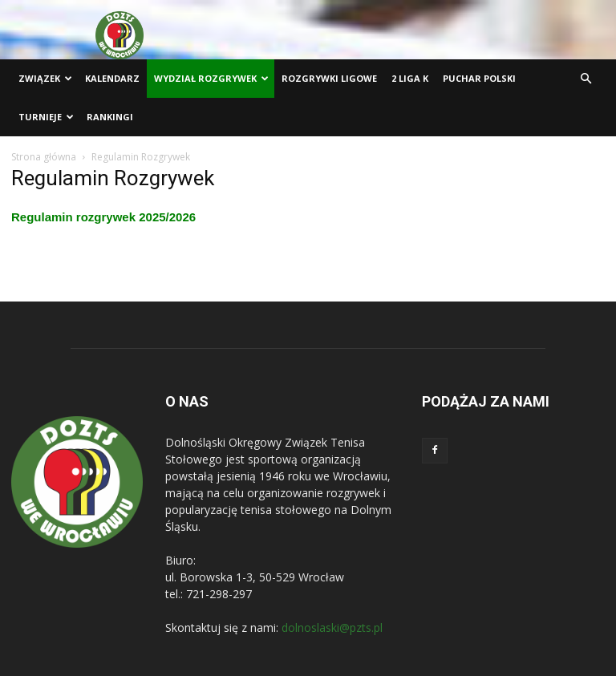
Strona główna (44, 157)
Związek (45, 78)
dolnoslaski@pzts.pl (332, 627)
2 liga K (410, 78)
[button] (586, 79)
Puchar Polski (479, 78)
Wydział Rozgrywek (211, 78)
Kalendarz (112, 78)
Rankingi (110, 117)
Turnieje (46, 117)
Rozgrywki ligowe (329, 78)
